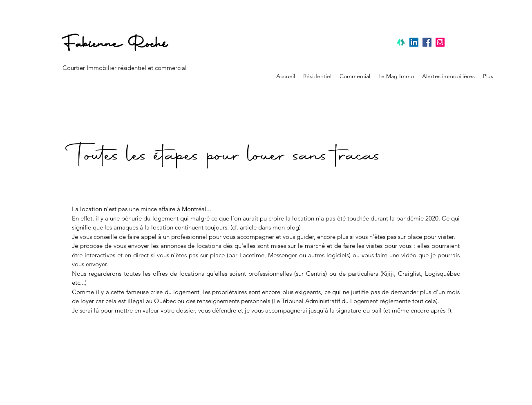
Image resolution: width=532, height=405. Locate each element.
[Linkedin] (414, 42)
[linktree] (401, 42)
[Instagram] (440, 42)
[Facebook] (427, 42)
